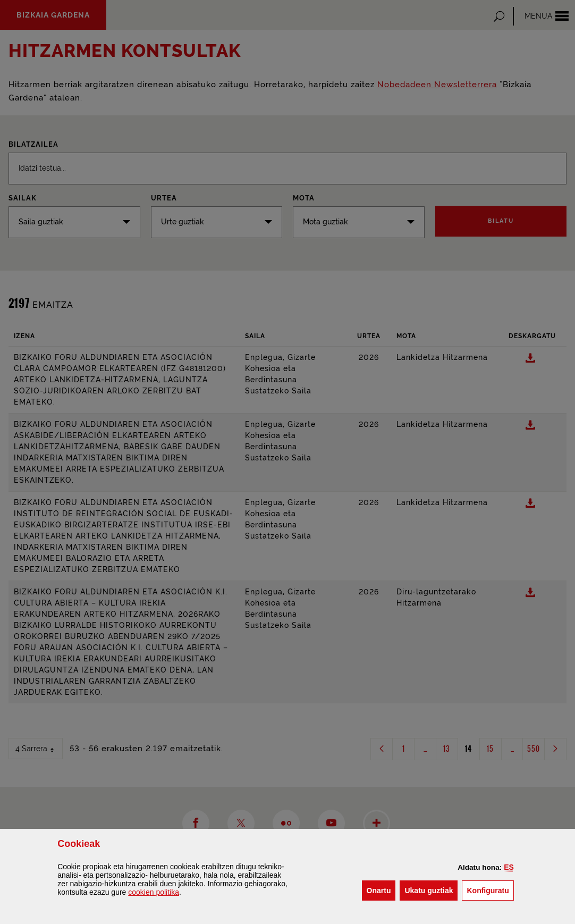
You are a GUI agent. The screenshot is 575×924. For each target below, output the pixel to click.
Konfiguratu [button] (490, 890)
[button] (509, 867)
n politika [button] (154, 892)
